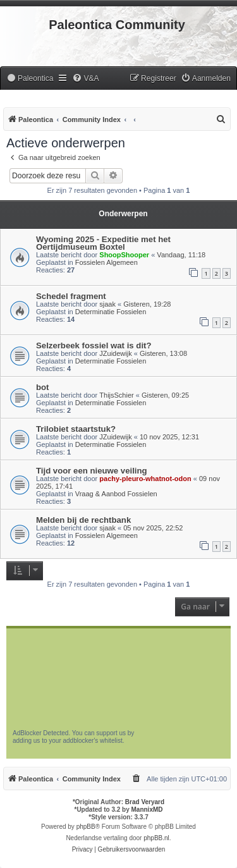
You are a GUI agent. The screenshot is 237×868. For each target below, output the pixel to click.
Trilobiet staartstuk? (76, 429)
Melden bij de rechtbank (83, 520)
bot (43, 387)
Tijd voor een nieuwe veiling (92, 471)
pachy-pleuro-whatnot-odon (145, 479)
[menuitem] (30, 79)
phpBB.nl (156, 838)
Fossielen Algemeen (106, 262)
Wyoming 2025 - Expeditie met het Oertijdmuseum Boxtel (103, 243)
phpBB (86, 827)
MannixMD (147, 810)
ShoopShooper (124, 255)
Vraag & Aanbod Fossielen (116, 494)
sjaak (107, 304)
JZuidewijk (115, 353)
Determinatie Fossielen (111, 312)
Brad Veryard (145, 802)
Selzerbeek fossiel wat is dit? (94, 345)
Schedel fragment (71, 296)
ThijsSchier (116, 395)
